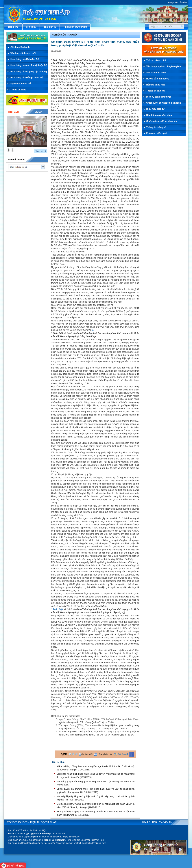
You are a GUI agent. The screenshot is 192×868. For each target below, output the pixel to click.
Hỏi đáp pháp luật (156, 85)
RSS (155, 822)
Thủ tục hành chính (156, 60)
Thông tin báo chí (156, 91)
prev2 (8, 150)
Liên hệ (146, 822)
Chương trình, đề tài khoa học (162, 121)
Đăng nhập (173, 2)
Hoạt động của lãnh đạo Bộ (25, 59)
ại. (93, 330)
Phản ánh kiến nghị (156, 133)
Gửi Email (123, 754)
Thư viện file (166, 822)
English (183, 2)
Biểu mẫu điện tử (155, 109)
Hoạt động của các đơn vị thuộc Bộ (29, 65)
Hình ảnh (13, 112)
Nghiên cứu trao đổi (21, 84)
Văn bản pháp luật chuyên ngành (164, 66)
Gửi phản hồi (105, 754)
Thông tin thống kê (156, 127)
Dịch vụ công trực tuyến (159, 97)
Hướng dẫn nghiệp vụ (158, 79)
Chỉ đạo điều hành (20, 47)
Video (38, 112)
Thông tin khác (18, 90)
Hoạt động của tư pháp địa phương (29, 72)
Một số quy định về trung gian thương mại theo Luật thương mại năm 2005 (96, 782)
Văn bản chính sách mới (23, 53)
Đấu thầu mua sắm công (159, 115)
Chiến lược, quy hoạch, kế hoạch (164, 103)
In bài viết (88, 754)
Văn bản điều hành (156, 73)
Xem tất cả (41, 151)
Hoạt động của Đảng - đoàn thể (27, 78)
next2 (13, 150)
